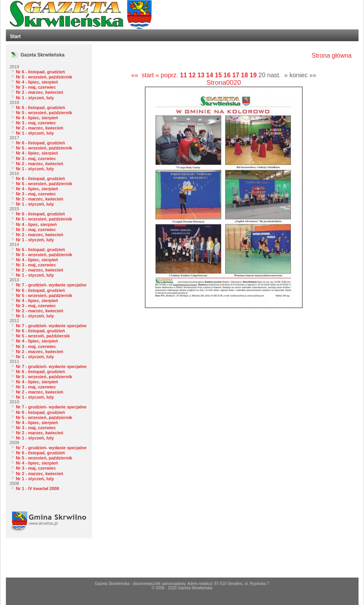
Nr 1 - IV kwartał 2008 (38, 488)
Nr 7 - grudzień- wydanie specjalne (51, 285)
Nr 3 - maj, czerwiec (36, 87)
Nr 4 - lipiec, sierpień (37, 82)
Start (15, 36)
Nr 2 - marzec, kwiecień (40, 92)
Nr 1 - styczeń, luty (35, 98)
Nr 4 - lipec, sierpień (37, 224)
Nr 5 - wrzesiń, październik (43, 336)
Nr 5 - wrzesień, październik (44, 77)
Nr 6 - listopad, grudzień (41, 72)
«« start (143, 75)
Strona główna (331, 56)
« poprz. (168, 75)
